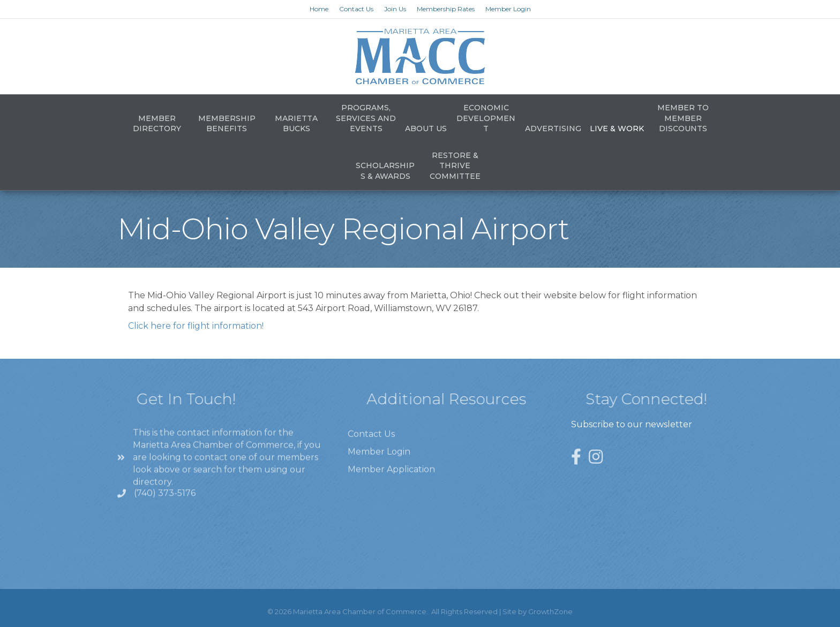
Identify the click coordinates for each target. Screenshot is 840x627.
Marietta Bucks (296, 124)
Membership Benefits (227, 124)
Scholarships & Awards (385, 171)
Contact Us (356, 9)
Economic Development (486, 118)
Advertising (553, 129)
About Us (426, 129)
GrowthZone (550, 611)
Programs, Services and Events (366, 118)
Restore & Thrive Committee (455, 166)
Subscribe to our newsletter (632, 424)
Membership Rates (446, 9)
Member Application (391, 483)
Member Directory (157, 124)
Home (319, 9)
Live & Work (617, 129)
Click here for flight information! (196, 326)
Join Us (395, 9)
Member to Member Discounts (683, 118)
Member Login (508, 9)
